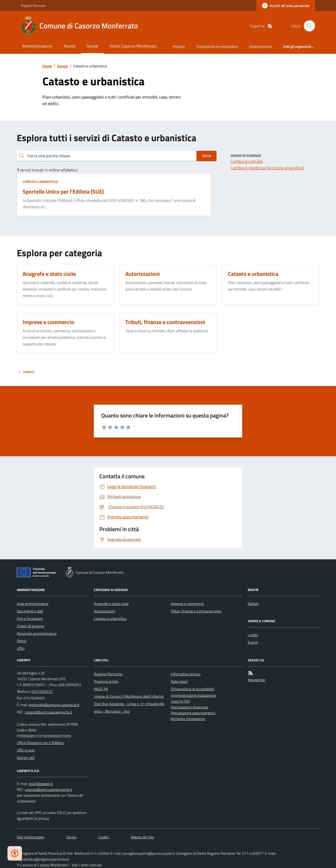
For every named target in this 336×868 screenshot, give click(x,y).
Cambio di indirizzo (247, 161)
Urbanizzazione (260, 46)
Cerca (206, 155)
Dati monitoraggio (31, 837)
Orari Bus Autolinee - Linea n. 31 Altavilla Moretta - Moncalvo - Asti (129, 707)
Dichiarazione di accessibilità (192, 689)
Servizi (92, 46)
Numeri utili (26, 758)
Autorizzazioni (105, 611)
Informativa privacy (186, 674)
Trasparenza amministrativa (217, 46)
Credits (104, 837)
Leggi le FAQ (180, 701)
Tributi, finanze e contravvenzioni (196, 611)
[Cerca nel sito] (308, 26)
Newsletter (257, 680)
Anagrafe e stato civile (111, 604)
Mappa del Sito (142, 837)
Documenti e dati (30, 611)
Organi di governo (30, 626)
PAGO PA (101, 689)
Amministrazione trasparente (193, 695)
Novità (70, 46)
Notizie (253, 604)
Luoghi (253, 635)
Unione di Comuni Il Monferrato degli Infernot (129, 696)
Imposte (179, 46)
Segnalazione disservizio (189, 707)
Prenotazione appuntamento (193, 713)
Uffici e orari (26, 750)
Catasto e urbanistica (40, 182)
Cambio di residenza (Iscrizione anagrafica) (267, 168)
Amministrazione (37, 46)
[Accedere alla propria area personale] (286, 6)
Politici (22, 641)
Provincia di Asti (106, 681)
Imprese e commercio (187, 604)
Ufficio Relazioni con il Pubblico (40, 743)
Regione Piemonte (33, 5)
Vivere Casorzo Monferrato (133, 46)
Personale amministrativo (37, 633)
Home (47, 66)
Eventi (253, 642)
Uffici (21, 648)
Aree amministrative (33, 604)
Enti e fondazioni (30, 619)
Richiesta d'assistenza (188, 719)
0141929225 (42, 691)
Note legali (179, 681)
